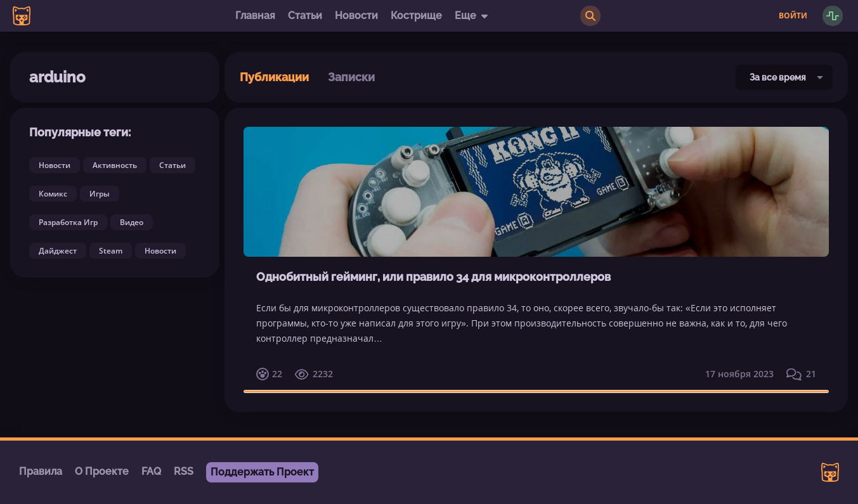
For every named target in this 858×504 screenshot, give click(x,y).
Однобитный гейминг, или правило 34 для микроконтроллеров (433, 277)
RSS (184, 471)
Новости (356, 16)
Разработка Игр (68, 222)
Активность (115, 165)
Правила (41, 471)
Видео (132, 222)
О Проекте (102, 471)
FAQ (151, 471)
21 (801, 374)
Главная (255, 16)
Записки (351, 77)
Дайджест (58, 251)
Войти (793, 16)
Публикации (274, 77)
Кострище (416, 16)
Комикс (53, 194)
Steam (111, 251)
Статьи (305, 16)
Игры (100, 194)
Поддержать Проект (262, 472)
